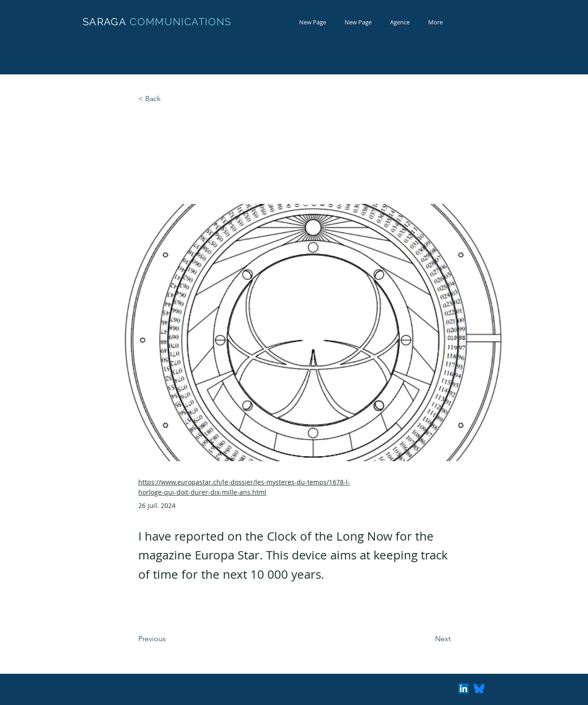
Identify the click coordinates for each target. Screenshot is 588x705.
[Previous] (169, 639)
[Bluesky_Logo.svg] (479, 688)
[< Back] (169, 99)
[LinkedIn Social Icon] (464, 688)
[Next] (428, 639)
